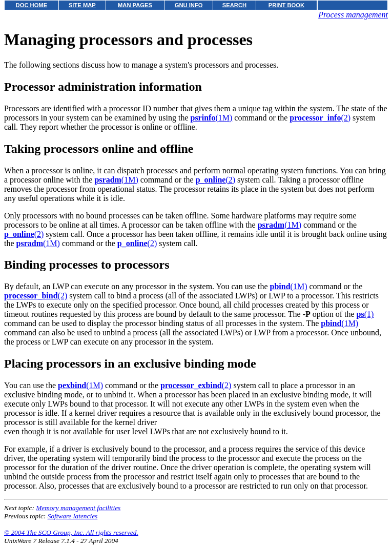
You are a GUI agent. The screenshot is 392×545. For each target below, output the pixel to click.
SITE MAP (82, 5)
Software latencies (73, 516)
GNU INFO (189, 5)
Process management (353, 15)
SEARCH (234, 5)
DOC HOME (32, 5)
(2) (320, 118)
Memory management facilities (78, 508)
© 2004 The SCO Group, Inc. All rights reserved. (71, 532)
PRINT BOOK (286, 5)
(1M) (211, 118)
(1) (365, 314)
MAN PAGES (135, 5)
